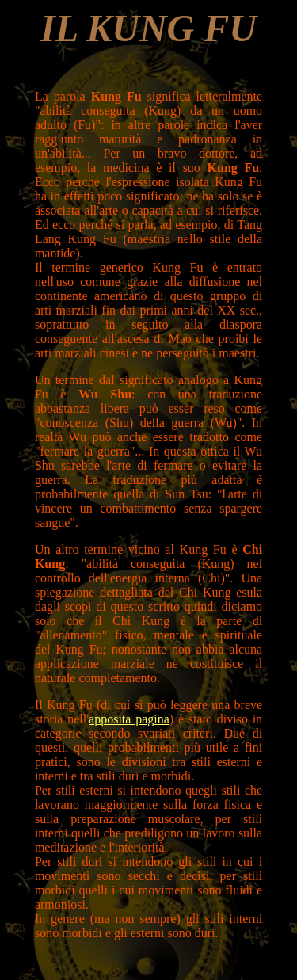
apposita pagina (129, 719)
